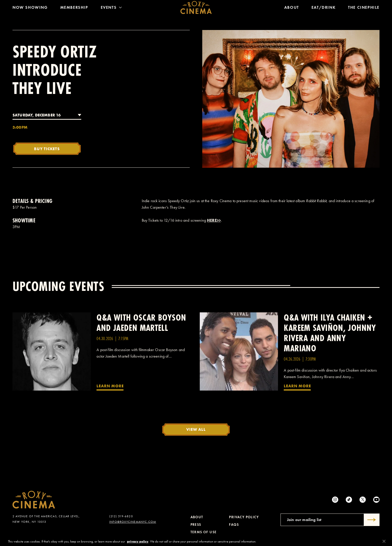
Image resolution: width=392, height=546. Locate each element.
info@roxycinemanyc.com (133, 522)
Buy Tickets (47, 149)
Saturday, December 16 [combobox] (37, 115)
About (292, 9)
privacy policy (138, 544)
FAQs (234, 525)
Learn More (110, 386)
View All (196, 429)
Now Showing (30, 9)
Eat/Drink (323, 9)
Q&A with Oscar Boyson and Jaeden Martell (141, 323)
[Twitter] (363, 500)
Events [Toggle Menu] (111, 9)
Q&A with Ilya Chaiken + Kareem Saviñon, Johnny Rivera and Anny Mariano (330, 333)
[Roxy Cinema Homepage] (196, 9)
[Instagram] (335, 500)
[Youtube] (376, 500)
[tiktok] (349, 500)
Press (196, 525)
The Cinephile (364, 9)
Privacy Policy (244, 517)
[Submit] (372, 520)
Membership (74, 9)
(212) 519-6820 (121, 516)
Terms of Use (204, 532)
